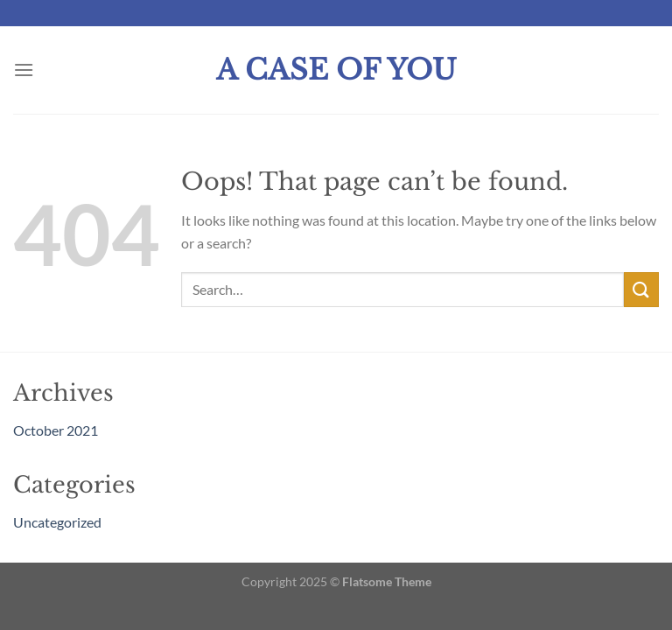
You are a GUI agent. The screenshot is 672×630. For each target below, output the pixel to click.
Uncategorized (57, 522)
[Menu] (24, 70)
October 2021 (56, 430)
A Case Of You (336, 70)
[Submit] (641, 289)
